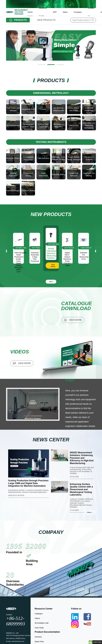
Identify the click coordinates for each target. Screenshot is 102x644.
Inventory (38, 637)
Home (30, 12)
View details (53, 266)
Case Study (39, 628)
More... (90, 512)
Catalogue (39, 614)
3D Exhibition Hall (42, 623)
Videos (37, 618)
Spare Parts (39, 642)
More (51, 282)
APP (55, 12)
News (65, 12)
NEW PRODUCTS (46, 20)
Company (78, 12)
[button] (42, 65)
